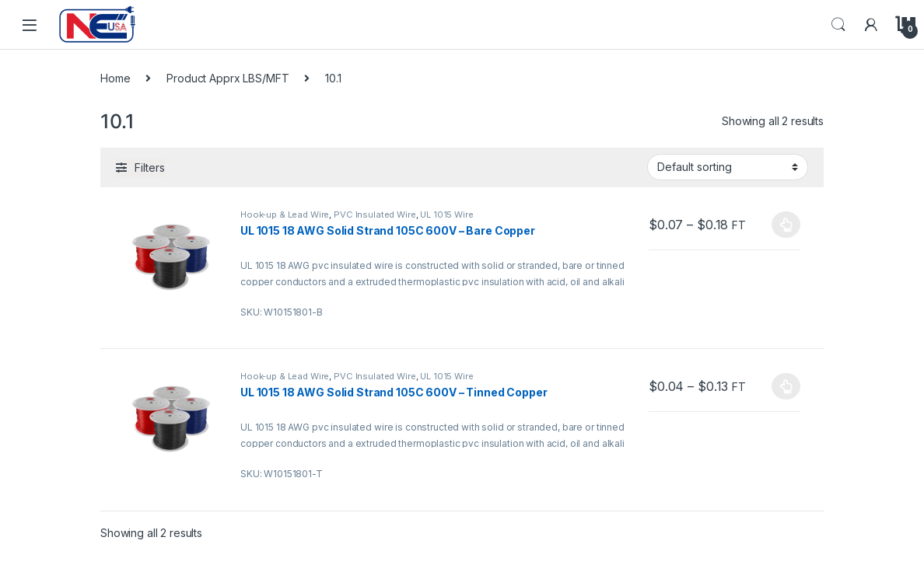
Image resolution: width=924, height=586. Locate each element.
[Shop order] (728, 167)
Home (115, 78)
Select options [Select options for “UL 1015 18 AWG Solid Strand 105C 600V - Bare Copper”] (786, 225)
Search (838, 25)
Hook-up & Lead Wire (285, 215)
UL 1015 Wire (446, 215)
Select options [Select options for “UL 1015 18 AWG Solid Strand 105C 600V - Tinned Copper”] (786, 386)
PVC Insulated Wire (374, 215)
